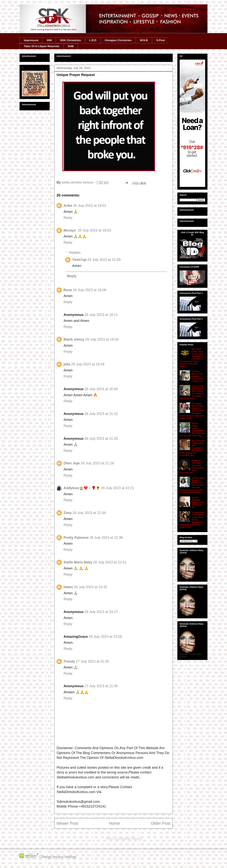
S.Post (160, 40)
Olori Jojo (72, 463)
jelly (67, 364)
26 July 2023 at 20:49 (101, 389)
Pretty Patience (76, 538)
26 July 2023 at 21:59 (104, 260)
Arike (68, 206)
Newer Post (67, 823)
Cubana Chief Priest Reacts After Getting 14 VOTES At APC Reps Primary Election (192, 392)
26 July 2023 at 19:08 (90, 290)
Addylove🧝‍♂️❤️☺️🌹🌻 (82, 488)
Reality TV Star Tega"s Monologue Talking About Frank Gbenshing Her (192, 467)
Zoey (68, 513)
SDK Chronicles (71, 40)
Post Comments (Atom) (124, 839)
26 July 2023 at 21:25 (101, 438)
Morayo (70, 230)
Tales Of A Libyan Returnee (42, 46)
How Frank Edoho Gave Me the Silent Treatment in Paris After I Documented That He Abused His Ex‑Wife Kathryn (192, 358)
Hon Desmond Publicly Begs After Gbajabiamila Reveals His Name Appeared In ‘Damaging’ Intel (192, 448)
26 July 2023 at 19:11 (101, 315)
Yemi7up (79, 260)
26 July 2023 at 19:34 (88, 364)
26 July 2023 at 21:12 (101, 414)
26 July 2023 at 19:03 (94, 230)
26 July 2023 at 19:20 (102, 339)
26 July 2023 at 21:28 (97, 463)
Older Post (161, 823)
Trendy (69, 661)
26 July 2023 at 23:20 (90, 587)
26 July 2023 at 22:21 (118, 488)
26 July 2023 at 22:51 (110, 562)
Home (114, 823)
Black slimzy (74, 339)
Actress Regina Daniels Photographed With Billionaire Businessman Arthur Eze (192, 429)
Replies (75, 252)
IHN (49, 40)
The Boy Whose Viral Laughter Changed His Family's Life (198, 376)
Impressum (31, 40)
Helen (68, 587)
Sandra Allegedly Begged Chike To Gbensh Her (198, 502)
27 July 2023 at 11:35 (101, 686)
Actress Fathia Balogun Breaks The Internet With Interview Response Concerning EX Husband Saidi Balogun (192, 485)
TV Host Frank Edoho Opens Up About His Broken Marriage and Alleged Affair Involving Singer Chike (192, 520)
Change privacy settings (58, 857)
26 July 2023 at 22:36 (89, 513)
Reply (68, 218)
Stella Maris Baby (78, 562)
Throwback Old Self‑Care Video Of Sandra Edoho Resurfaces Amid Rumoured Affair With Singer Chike (192, 411)
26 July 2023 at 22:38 (106, 538)
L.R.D (93, 40)
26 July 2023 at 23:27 (101, 612)
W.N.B (144, 40)
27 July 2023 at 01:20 (93, 661)
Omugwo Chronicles (118, 40)
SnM (71, 46)
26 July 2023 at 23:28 (105, 637)
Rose (68, 290)
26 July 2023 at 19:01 (90, 206)
